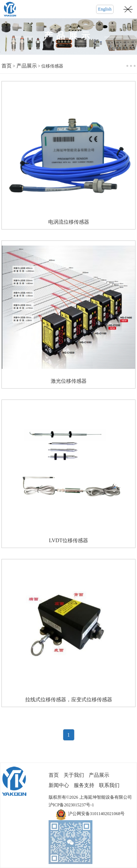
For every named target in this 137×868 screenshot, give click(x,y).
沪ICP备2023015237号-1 (71, 805)
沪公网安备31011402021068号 (96, 814)
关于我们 (74, 775)
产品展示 (27, 66)
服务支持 (84, 785)
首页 (7, 66)
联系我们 (109, 785)
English (105, 9)
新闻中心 (59, 785)
